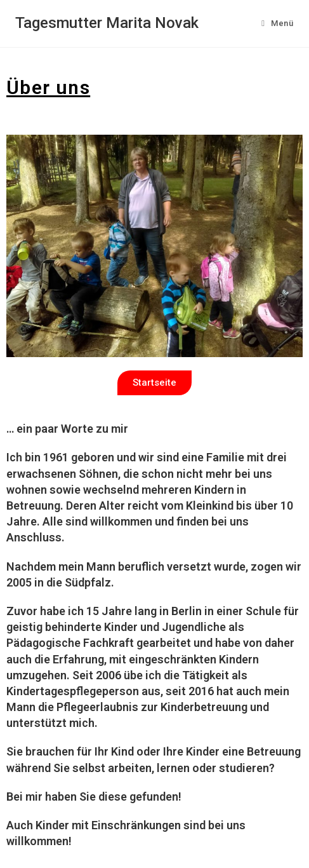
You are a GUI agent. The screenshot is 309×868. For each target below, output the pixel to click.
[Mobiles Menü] (277, 23)
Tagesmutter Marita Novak (107, 23)
